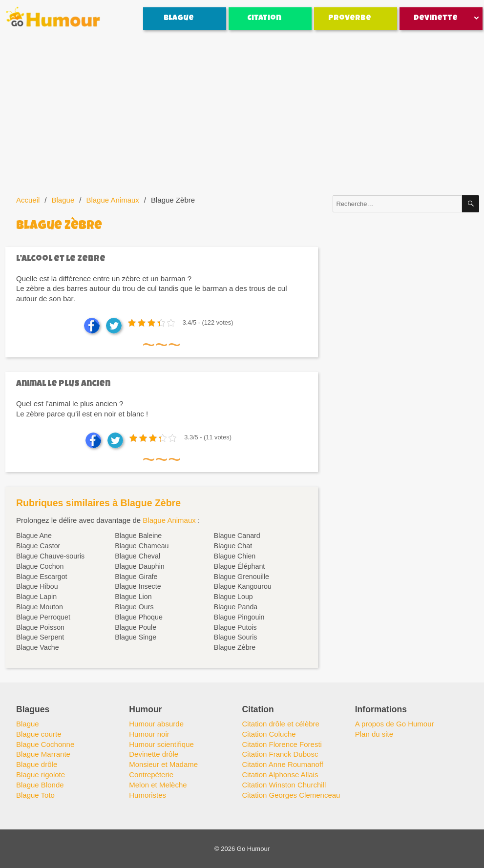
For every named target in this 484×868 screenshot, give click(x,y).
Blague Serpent (40, 637)
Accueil (28, 200)
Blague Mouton (40, 607)
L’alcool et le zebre (61, 259)
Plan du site (374, 734)
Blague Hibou (37, 586)
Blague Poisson (40, 627)
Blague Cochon (40, 566)
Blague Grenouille (242, 577)
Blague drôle (37, 764)
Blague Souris (236, 637)
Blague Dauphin (139, 566)
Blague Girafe (136, 577)
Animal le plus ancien (63, 384)
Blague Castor (38, 546)
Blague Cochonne (45, 744)
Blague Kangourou (243, 586)
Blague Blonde (40, 785)
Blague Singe (136, 637)
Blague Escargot (42, 577)
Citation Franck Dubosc (280, 754)
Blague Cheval (137, 556)
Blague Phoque (138, 617)
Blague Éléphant (240, 566)
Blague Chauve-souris (50, 556)
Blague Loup (233, 597)
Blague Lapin (36, 597)
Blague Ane (34, 536)
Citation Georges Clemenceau (291, 795)
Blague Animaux (112, 200)
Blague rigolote (41, 775)
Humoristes (147, 795)
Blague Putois (235, 627)
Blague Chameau (142, 546)
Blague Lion (133, 597)
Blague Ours (134, 607)
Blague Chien (235, 556)
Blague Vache (38, 647)
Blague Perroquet (43, 617)
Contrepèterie (151, 775)
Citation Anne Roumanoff (283, 764)
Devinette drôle (154, 754)
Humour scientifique (161, 744)
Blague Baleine (138, 536)
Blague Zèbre (235, 647)
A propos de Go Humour (395, 724)
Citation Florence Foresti (282, 744)
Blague (179, 19)
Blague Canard (237, 536)
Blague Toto (35, 795)
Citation (264, 19)
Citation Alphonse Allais (280, 775)
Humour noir (149, 734)
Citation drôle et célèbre (281, 724)
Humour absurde (156, 724)
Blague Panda (236, 607)
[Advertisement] (244, 113)
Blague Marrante (43, 754)
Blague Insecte (138, 586)
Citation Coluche (269, 734)
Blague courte (39, 734)
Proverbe (350, 19)
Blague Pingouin (239, 617)
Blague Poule (136, 627)
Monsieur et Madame (163, 764)
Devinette (436, 19)
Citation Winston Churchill (284, 785)
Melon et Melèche (158, 785)
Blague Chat (233, 546)
